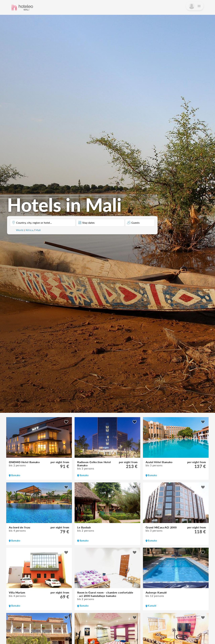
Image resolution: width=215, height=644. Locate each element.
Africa (29, 230)
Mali (38, 230)
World (20, 230)
